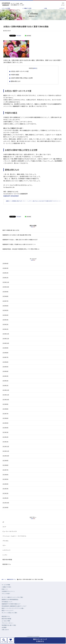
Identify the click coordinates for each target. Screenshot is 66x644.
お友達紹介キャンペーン (8, 595)
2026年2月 (5, 276)
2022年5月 (5, 483)
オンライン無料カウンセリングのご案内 (12, 601)
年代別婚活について (7, 605)
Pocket (19, 35)
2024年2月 (5, 384)
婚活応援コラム (7, 568)
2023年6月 (5, 422)
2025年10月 (6, 290)
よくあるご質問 (6, 624)
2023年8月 (5, 412)
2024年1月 (5, 389)
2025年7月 (5, 305)
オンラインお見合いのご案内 (9, 616)
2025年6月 (5, 309)
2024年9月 (5, 351)
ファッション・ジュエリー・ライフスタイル (14, 540)
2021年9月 (5, 511)
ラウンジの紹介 (6, 597)
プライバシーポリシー (8, 627)
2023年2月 (5, 441)
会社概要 (4, 631)
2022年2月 (5, 497)
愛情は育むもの (16, 81)
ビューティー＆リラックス (10, 535)
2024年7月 (5, 361)
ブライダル (5, 544)
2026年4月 (5, 267)
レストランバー (7, 554)
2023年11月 (6, 398)
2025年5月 (5, 314)
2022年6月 (5, 478)
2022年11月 (6, 455)
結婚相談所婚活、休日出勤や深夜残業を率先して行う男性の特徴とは (21, 253)
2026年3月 (5, 272)
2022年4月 (5, 487)
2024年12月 (6, 337)
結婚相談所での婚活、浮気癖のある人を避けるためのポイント (19, 248)
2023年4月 (5, 431)
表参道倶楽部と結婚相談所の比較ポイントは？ (14, 610)
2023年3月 (5, 436)
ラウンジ (62, 8)
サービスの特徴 (6, 8)
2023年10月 (6, 403)
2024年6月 (5, 366)
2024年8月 (5, 356)
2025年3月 (5, 323)
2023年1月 (5, 445)
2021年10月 (6, 506)
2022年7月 (5, 473)
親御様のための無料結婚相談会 (10, 603)
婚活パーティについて (8, 614)
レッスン (5, 558)
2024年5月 (5, 370)
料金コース (5, 593)
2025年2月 (5, 328)
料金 (46, 8)
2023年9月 (5, 408)
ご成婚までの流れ (27, 8)
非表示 (35, 68)
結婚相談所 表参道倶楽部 (11, 196)
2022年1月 (5, 502)
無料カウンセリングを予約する (40, 640)
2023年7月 (5, 417)
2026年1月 (5, 281)
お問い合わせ (5, 633)
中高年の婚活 (15, 75)
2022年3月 (5, 492)
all (3, 526)
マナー (4, 549)
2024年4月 (5, 375)
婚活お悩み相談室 (7, 563)
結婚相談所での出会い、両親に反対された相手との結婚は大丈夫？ (20, 243)
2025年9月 (5, 295)
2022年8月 (5, 469)
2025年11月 (6, 286)
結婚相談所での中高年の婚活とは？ (11, 607)
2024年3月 (5, 380)
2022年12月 (6, 450)
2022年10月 (6, 459)
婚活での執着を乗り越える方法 (11, 234)
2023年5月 (5, 427)
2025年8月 (5, 300)
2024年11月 (6, 342)
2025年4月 (5, 319)
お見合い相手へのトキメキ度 (20, 71)
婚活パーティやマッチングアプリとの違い (13, 612)
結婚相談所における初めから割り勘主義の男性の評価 (17, 238)
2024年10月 (6, 347)
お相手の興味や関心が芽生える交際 (22, 78)
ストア (4, 530)
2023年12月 (6, 394)
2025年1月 (5, 333)
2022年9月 (5, 464)
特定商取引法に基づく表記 (9, 629)
